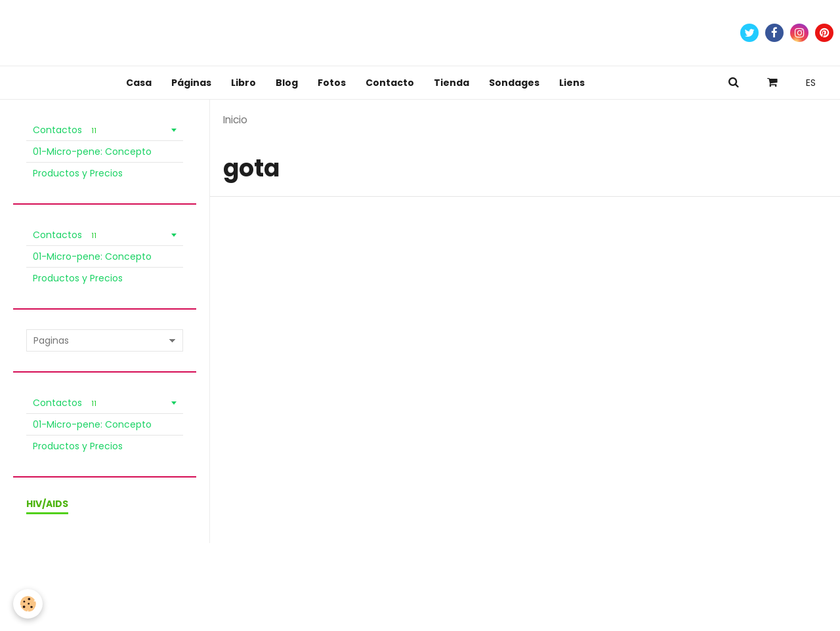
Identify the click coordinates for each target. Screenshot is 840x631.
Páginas (191, 83)
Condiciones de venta (108, 574)
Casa (139, 83)
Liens (572, 83)
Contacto (390, 83)
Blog (287, 83)
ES (811, 83)
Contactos (67, 130)
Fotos (332, 83)
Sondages (514, 83)
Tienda (451, 83)
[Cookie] (28, 604)
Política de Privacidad (212, 574)
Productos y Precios (78, 173)
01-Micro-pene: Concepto (92, 152)
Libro (243, 83)
